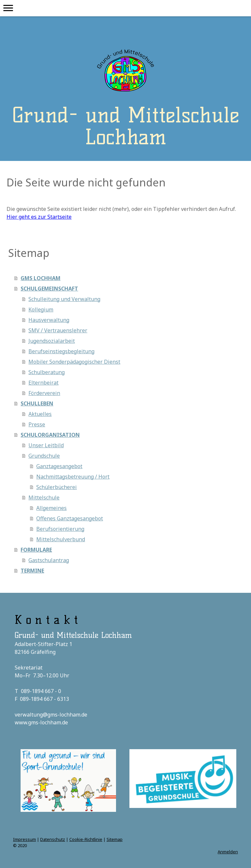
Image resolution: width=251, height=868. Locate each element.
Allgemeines (51, 508)
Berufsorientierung (60, 529)
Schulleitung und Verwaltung (64, 299)
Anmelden (228, 852)
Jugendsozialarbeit (52, 341)
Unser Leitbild (46, 445)
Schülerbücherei (57, 487)
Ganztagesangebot (59, 466)
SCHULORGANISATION (50, 435)
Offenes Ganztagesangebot (70, 518)
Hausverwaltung (49, 320)
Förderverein (44, 393)
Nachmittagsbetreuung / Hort (73, 477)
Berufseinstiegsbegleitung (61, 351)
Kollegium (41, 309)
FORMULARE (36, 550)
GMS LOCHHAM (41, 278)
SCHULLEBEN (37, 403)
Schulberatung (47, 372)
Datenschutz (53, 839)
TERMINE (32, 571)
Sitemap (115, 839)
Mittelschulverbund (61, 539)
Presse (37, 424)
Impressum (25, 839)
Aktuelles (40, 414)
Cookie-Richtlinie (86, 839)
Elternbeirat (43, 383)
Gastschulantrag (49, 560)
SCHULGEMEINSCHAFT (49, 289)
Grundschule (44, 456)
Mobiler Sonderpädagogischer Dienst (74, 362)
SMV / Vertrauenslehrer (58, 330)
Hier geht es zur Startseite (39, 217)
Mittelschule (44, 497)
